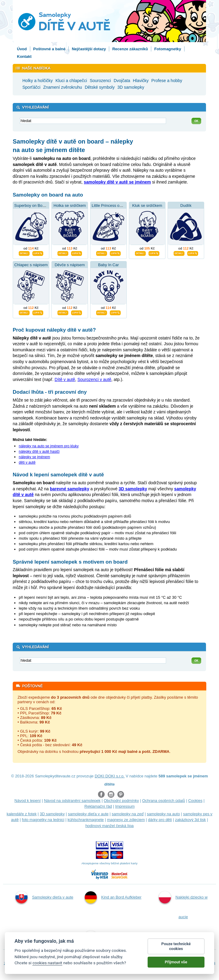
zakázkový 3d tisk (191, 820)
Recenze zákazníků (130, 49)
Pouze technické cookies (176, 946)
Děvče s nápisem (70, 265)
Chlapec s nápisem (31, 265)
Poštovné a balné (49, 49)
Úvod (22, 49)
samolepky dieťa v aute (88, 814)
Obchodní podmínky (121, 801)
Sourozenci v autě (94, 379)
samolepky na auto (163, 814)
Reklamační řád (98, 806)
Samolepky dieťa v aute (44, 897)
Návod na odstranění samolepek (72, 801)
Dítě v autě (65, 379)
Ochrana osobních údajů (164, 801)
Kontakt (24, 56)
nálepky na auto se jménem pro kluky (49, 446)
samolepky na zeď (128, 814)
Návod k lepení (28, 801)
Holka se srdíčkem (70, 205)
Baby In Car (108, 265)
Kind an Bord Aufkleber (113, 897)
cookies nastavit (47, 963)
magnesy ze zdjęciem (126, 820)
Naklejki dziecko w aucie (183, 905)
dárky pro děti (160, 820)
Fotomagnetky (168, 49)
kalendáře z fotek (22, 814)
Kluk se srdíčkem (147, 205)
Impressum (125, 806)
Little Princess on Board (112, 205)
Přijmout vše (176, 962)
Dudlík (186, 205)
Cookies (195, 801)
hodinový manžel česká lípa (109, 826)
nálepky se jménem (34, 457)
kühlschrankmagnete (86, 820)
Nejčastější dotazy (89, 49)
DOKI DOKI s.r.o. (110, 776)
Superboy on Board (31, 205)
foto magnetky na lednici (43, 820)
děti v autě (27, 462)
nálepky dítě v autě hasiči (39, 452)
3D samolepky (52, 814)
